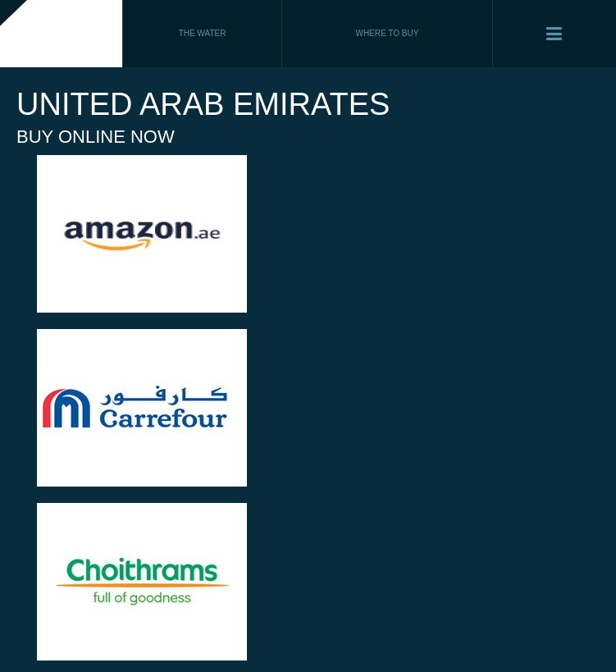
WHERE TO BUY (387, 33)
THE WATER (203, 33)
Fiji (62, 34)
